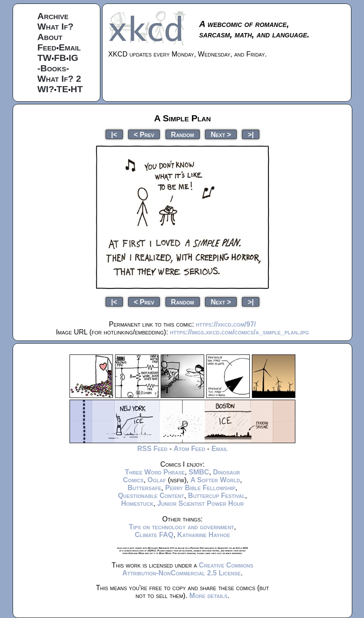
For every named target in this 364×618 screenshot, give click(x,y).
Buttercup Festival (217, 496)
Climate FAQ (154, 535)
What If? (55, 26)
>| (251, 134)
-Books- (53, 68)
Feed (47, 47)
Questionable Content (151, 496)
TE (62, 89)
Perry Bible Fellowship (200, 488)
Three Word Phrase (155, 472)
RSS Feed (152, 449)
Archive (53, 16)
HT (77, 89)
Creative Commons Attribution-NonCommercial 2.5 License (188, 569)
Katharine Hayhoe (204, 535)
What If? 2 (59, 79)
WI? (46, 89)
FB (60, 58)
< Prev (144, 134)
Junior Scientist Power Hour (200, 503)
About (50, 37)
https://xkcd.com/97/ (226, 324)
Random (183, 134)
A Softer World (215, 480)
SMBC (199, 472)
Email (70, 47)
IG (73, 58)
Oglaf (157, 480)
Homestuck (137, 503)
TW (45, 58)
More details (208, 596)
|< (114, 134)
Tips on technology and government (182, 527)
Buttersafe (145, 488)
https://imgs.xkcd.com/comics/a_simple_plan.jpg (239, 332)
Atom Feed (190, 449)
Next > (221, 134)
